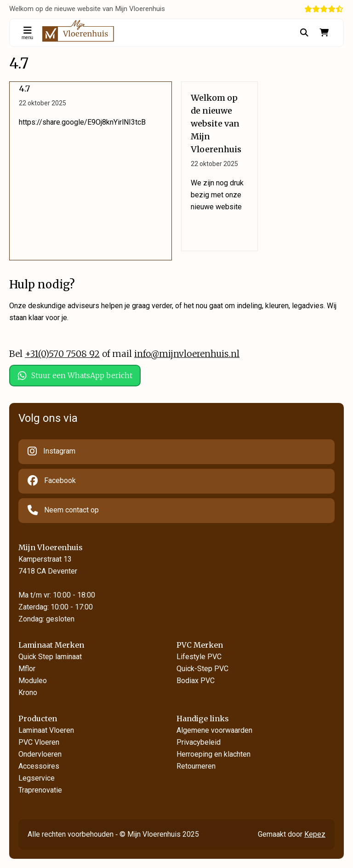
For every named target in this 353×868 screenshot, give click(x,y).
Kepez (315, 834)
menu (27, 33)
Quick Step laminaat (50, 657)
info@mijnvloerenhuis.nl (187, 354)
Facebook (52, 481)
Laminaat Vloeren (46, 730)
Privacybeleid (199, 742)
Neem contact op (63, 510)
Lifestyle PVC (199, 657)
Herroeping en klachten (214, 754)
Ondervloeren (40, 754)
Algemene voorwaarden (214, 730)
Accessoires (39, 766)
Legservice (37, 778)
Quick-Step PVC (202, 669)
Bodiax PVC (196, 681)
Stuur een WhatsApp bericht (75, 376)
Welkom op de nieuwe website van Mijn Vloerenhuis (87, 9)
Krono (28, 693)
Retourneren (196, 766)
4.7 (24, 89)
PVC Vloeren (39, 742)
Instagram (51, 451)
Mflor (27, 669)
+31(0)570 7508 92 (62, 354)
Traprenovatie (40, 790)
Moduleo (33, 681)
